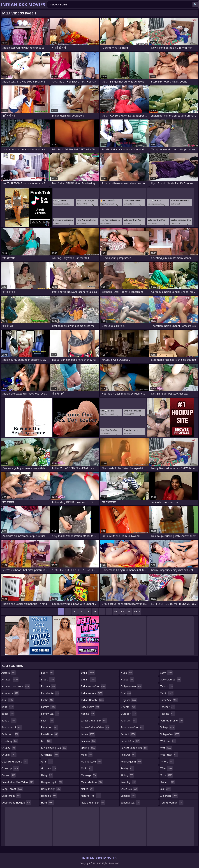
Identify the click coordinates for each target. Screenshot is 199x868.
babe (8, 707)
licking (88, 748)
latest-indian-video (95, 727)
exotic (48, 700)
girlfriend (50, 755)
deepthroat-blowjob (16, 803)
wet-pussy (169, 755)
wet (166, 748)
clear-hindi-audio (15, 762)
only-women (131, 686)
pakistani (129, 721)
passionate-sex (132, 727)
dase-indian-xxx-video (17, 782)
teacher (168, 707)
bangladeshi (12, 727)
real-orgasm (131, 762)
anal (7, 700)
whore (167, 762)
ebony (48, 673)
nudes (127, 680)
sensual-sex (131, 803)
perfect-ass (130, 741)
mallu (87, 768)
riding (127, 775)
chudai (9, 755)
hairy (47, 775)
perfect (128, 734)
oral (126, 693)
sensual (128, 796)
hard (48, 803)
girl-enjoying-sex (54, 748)
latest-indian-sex (94, 721)
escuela (49, 686)
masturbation (92, 782)
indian (89, 680)
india (88, 673)
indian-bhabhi (93, 700)
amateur (10, 680)
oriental (128, 707)
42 (116, 611)
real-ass (128, 755)
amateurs (10, 693)
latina (88, 734)
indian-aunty (92, 693)
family (48, 707)
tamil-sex (169, 700)
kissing (88, 714)
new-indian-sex (93, 803)
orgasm (129, 700)
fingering (50, 727)
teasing (168, 714)
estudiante (50, 693)
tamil (167, 693)
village (168, 727)
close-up (10, 768)
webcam (168, 741)
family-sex (50, 714)
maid (87, 755)
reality (127, 768)
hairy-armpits (52, 782)
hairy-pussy (51, 789)
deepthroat (11, 796)
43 (123, 611)
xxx (166, 789)
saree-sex (129, 789)
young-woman (172, 803)
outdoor (129, 714)
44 (129, 611)
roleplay (129, 782)
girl (47, 741)
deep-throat (12, 789)
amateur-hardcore (16, 686)
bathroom (10, 734)
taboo (167, 686)
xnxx (167, 775)
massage (89, 775)
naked (88, 789)
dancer (9, 775)
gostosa (49, 768)
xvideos (168, 782)
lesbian (88, 741)
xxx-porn (169, 796)
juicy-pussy (90, 707)
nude (127, 673)
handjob (49, 796)
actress (9, 673)
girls (47, 762)
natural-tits (91, 796)
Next (137, 611)
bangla (9, 721)
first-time (50, 734)
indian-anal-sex (93, 686)
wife (166, 768)
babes (8, 714)
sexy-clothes (171, 680)
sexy (166, 673)
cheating (10, 741)
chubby (9, 748)
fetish (48, 721)
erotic (48, 680)
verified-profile (172, 721)
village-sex (170, 734)
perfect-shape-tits (134, 748)
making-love (91, 762)
